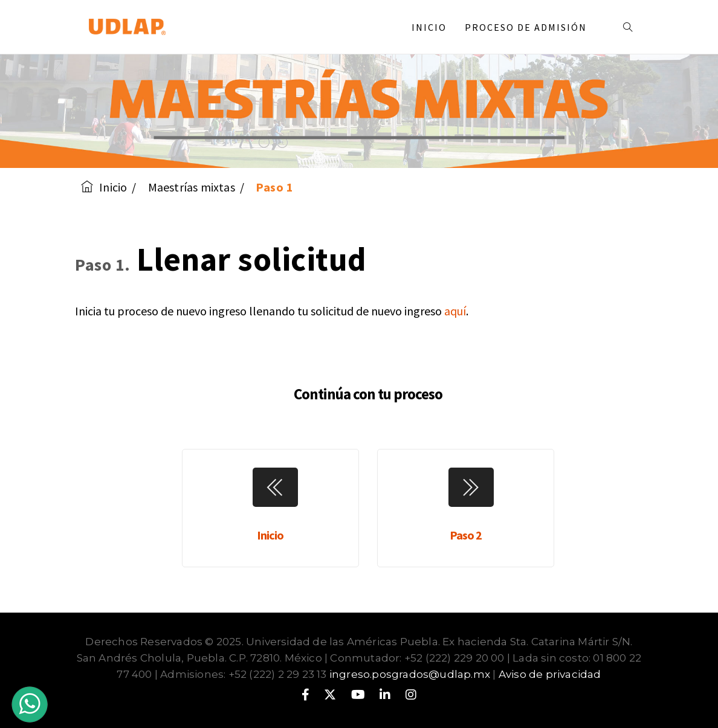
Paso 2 (466, 535)
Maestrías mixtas (192, 187)
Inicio (429, 27)
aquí (455, 311)
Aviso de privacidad (550, 674)
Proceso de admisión (530, 27)
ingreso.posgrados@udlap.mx (410, 674)
